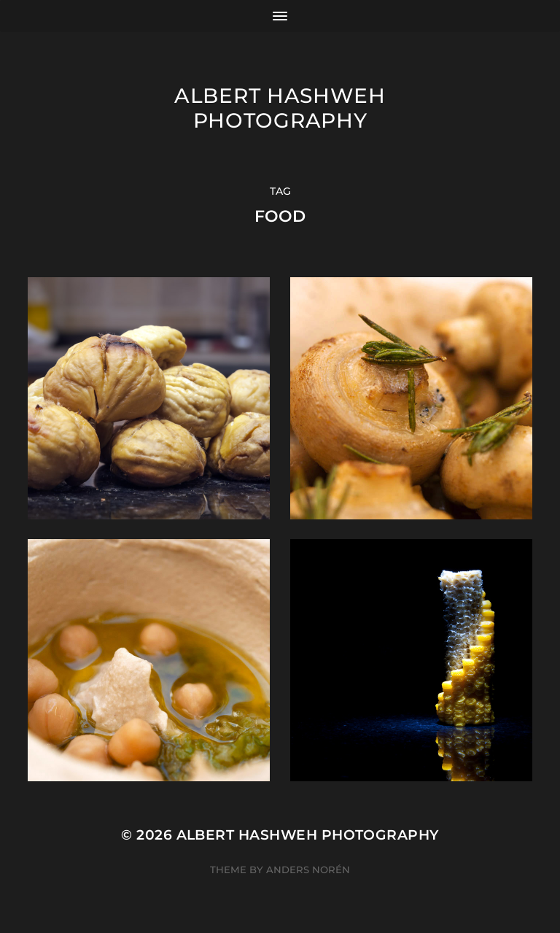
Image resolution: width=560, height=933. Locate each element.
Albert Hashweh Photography (280, 108)
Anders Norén (308, 870)
